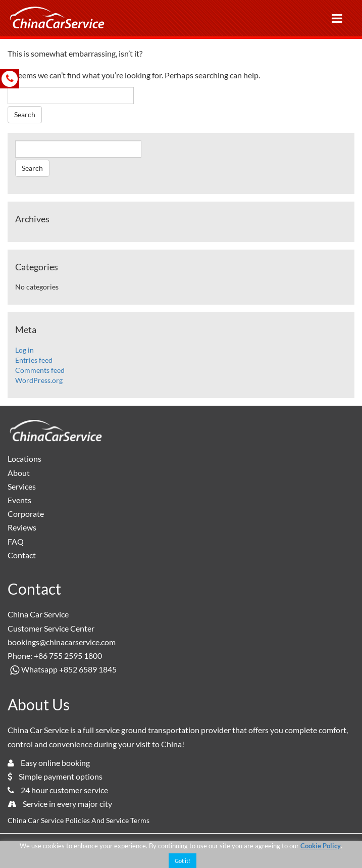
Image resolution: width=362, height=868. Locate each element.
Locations (24, 459)
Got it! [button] (183, 861)
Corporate (26, 514)
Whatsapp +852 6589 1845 (62, 669)
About (19, 473)
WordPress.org (39, 380)
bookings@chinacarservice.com (62, 642)
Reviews (22, 527)
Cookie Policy (321, 846)
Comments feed (40, 370)
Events (19, 500)
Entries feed (34, 360)
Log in (24, 350)
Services (22, 486)
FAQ (16, 541)
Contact (22, 555)
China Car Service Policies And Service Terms (79, 820)
